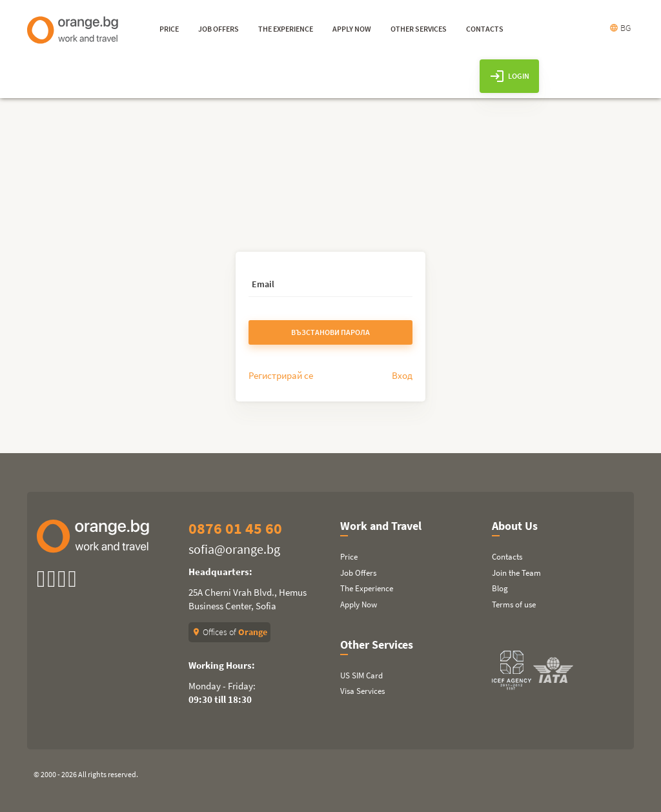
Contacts (507, 557)
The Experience (367, 588)
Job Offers (358, 573)
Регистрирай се (281, 375)
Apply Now (359, 604)
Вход (402, 375)
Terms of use (514, 604)
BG (620, 28)
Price (349, 557)
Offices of (229, 632)
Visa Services (362, 691)
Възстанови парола (330, 332)
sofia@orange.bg (234, 549)
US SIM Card (361, 675)
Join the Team (516, 573)
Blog (500, 588)
